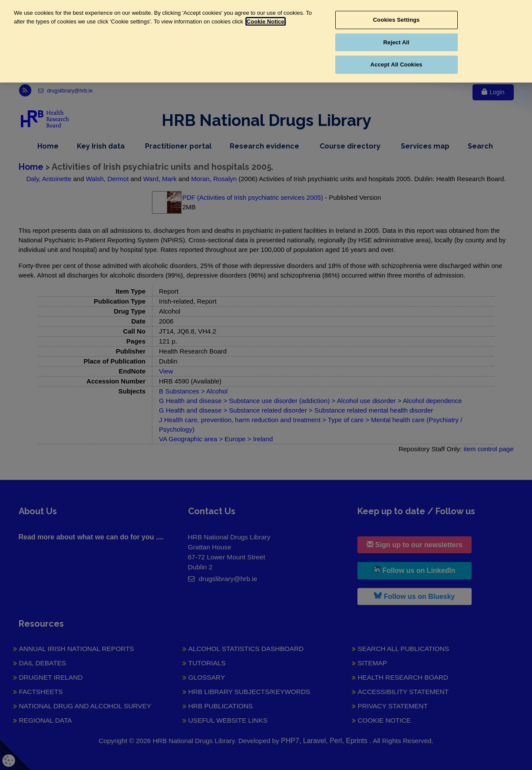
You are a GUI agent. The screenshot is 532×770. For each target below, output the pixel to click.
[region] (266, 41)
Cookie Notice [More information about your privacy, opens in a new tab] (266, 21)
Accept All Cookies (397, 64)
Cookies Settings (397, 20)
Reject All (397, 42)
